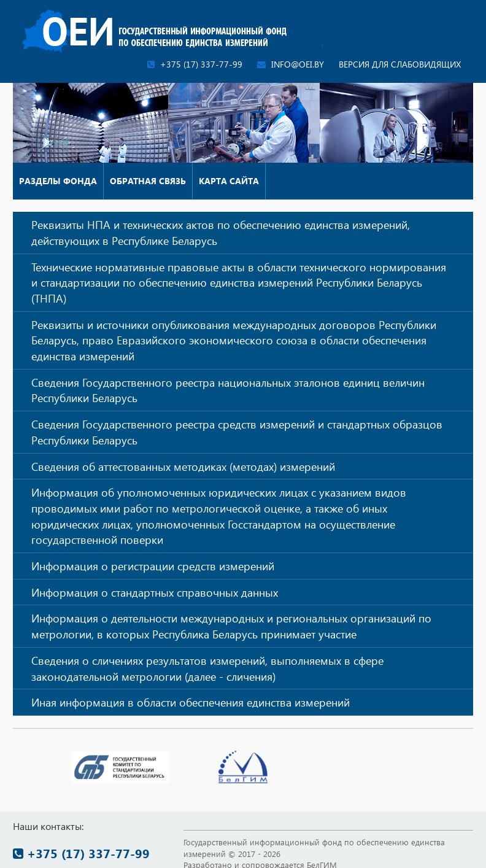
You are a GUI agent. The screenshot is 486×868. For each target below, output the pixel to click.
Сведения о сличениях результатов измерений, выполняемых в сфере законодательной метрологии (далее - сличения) (207, 668)
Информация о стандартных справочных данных (155, 592)
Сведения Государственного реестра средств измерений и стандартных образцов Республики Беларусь (237, 432)
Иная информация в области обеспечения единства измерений (191, 702)
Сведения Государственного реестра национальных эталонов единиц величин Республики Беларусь (228, 390)
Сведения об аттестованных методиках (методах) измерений (183, 466)
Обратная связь (148, 181)
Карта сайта (229, 181)
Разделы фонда (58, 181)
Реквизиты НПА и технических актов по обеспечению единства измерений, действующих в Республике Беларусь (221, 232)
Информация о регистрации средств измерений (153, 566)
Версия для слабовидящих (400, 64)
